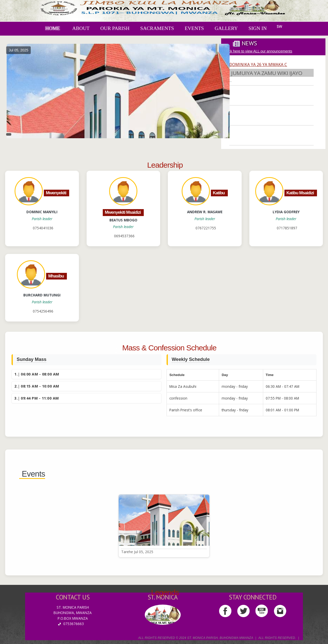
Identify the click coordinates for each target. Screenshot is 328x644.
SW (279, 26)
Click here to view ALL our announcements (258, 51)
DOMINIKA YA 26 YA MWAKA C (258, 65)
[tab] (245, 43)
